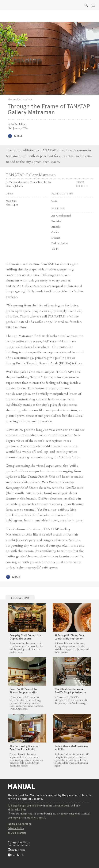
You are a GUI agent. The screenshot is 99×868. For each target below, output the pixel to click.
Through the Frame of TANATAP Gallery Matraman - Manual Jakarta (15, 5)
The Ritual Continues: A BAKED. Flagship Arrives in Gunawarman (70, 692)
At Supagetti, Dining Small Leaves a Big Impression (70, 637)
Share (18, 136)
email (42, 818)
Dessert (56, 238)
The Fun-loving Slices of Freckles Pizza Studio (24, 748)
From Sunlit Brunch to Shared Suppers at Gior (24, 691)
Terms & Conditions (19, 824)
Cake (54, 201)
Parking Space (59, 243)
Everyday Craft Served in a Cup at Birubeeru (25, 637)
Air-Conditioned (61, 216)
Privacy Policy (16, 828)
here (24, 810)
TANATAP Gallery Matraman (31, 175)
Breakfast (57, 221)
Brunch (55, 227)
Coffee (55, 232)
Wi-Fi (55, 249)
